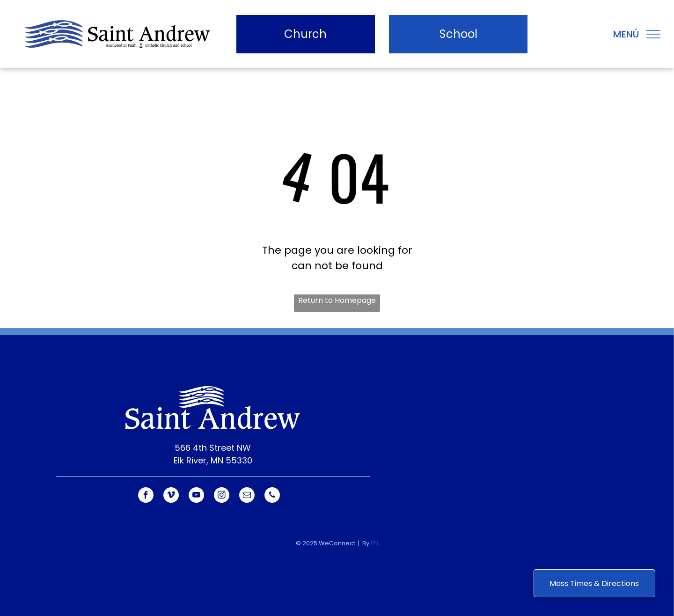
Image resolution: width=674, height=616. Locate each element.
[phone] (272, 496)
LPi (374, 543)
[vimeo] (171, 496)
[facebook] (146, 496)
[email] (247, 496)
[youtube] (196, 496)
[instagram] (222, 496)
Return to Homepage (337, 300)
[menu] (653, 34)
